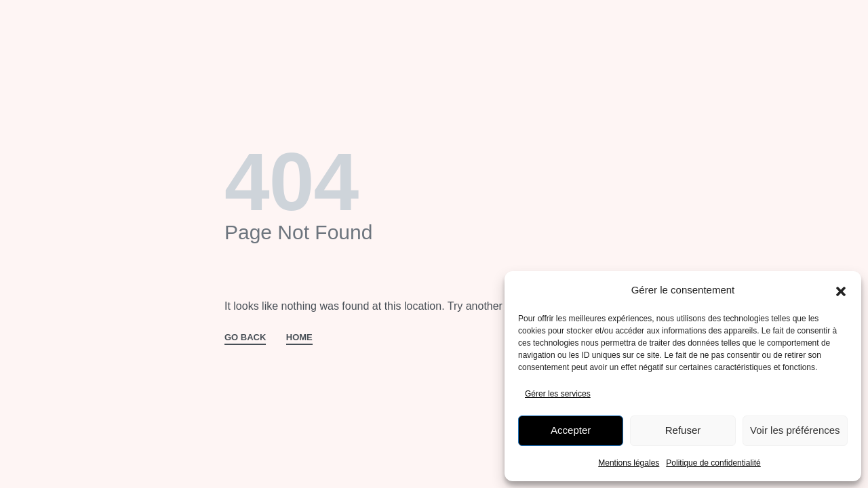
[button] (841, 290)
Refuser (683, 430)
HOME (299, 338)
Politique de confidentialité (713, 463)
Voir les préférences (795, 430)
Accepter (571, 430)
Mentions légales (629, 463)
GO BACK (245, 338)
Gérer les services (558, 394)
